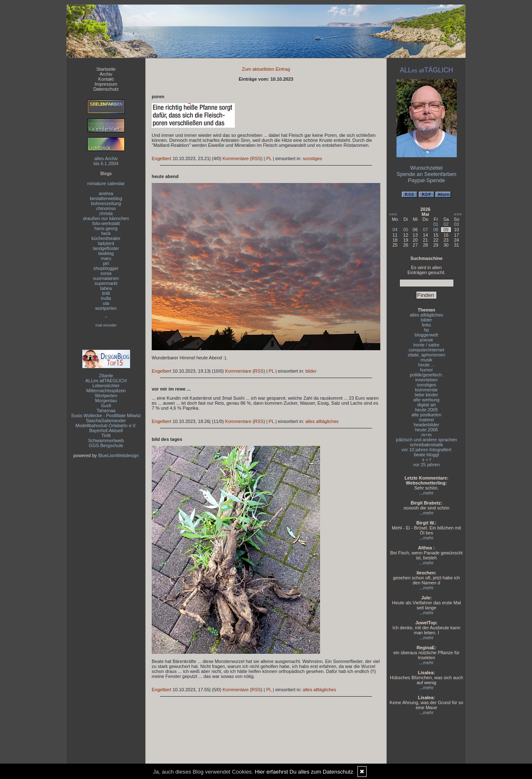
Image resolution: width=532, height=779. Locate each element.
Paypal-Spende (427, 180)
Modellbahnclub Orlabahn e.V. (106, 425)
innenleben (426, 380)
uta (106, 303)
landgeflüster (106, 248)
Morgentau (106, 401)
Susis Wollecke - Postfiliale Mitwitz (106, 415)
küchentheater (106, 238)
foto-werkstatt (106, 223)
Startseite (106, 69)
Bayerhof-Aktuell (106, 430)
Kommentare (235, 158)
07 (425, 230)
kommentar (426, 390)
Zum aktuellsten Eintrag (266, 69)
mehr (428, 493)
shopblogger (106, 268)
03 (456, 224)
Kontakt (106, 79)
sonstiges (313, 158)
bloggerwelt (426, 335)
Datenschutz (106, 89)
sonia (106, 273)
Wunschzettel (426, 168)
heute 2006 (426, 430)
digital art (427, 405)
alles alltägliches (322, 421)
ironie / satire (427, 345)
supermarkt (106, 283)
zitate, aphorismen (426, 355)
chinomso (106, 208)
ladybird (106, 243)
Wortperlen (106, 396)
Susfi (106, 406)
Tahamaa (106, 411)
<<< (393, 214)
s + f (426, 460)
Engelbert (161, 158)
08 (436, 230)
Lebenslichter (106, 386)
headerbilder (426, 425)
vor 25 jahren (426, 465)
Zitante (106, 376)
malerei (426, 420)
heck (106, 233)
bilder (311, 371)
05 (406, 230)
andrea (106, 193)
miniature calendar (106, 183)
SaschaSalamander (106, 420)
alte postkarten (426, 415)
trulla (106, 298)
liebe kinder (426, 395)
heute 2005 (426, 410)
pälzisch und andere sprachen (427, 440)
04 (395, 230)
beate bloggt (427, 455)
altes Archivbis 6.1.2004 (106, 161)
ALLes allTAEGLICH (106, 381)
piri (106, 263)
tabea (106, 288)
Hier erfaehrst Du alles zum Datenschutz (304, 772)
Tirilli (106, 435)
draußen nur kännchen (106, 218)
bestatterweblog (106, 198)
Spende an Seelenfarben (426, 174)
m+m (427, 435)
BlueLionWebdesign (118, 455)
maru (106, 258)
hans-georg (106, 228)
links (426, 325)
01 (436, 224)
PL (269, 158)
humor (426, 370)
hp (426, 330)
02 (446, 224)
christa (106, 213)
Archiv (106, 74)
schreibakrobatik (426, 445)
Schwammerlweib (106, 440)
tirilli (106, 293)
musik (427, 360)
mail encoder (106, 325)
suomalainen (106, 278)
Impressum (106, 84)
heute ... (426, 365)
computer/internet (426, 350)
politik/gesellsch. (426, 375)
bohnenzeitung (106, 203)
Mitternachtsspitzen (106, 391)
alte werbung (427, 400)
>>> (458, 214)
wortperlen (106, 308)
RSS (256, 158)
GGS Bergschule (106, 445)
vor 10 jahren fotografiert (426, 450)
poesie (426, 340)
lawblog (106, 253)
